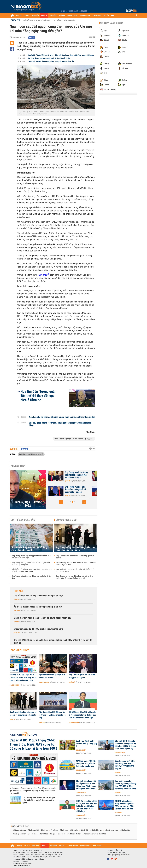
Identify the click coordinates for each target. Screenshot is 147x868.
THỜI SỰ (19, 15)
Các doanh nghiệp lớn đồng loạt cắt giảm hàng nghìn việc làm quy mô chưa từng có (75, 577)
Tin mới (19, 591)
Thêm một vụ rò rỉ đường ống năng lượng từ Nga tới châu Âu (51, 61)
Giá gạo (53, 834)
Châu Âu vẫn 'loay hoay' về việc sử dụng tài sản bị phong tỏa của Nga (31, 549)
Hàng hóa (17, 633)
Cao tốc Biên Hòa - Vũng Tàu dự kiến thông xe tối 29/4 (38, 596)
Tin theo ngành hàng (112, 23)
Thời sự (16, 599)
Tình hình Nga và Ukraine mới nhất (31, 454)
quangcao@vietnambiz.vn (121, 855)
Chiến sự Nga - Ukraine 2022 (28, 504)
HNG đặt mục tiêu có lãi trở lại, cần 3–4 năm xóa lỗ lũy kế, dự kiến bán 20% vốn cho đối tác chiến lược (83, 715)
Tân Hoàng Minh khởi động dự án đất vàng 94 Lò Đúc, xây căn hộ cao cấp (53, 715)
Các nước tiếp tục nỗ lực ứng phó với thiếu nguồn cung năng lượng (76, 570)
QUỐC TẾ (44, 15)
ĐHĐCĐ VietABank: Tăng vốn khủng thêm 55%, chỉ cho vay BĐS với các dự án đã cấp (124, 805)
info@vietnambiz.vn (25, 863)
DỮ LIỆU (106, 15)
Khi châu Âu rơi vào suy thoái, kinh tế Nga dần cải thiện (49, 58)
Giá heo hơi (74, 830)
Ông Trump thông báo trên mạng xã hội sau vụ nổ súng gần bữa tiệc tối (75, 549)
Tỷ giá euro (64, 830)
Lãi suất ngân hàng (111, 830)
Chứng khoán (81, 793)
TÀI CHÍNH (53, 15)
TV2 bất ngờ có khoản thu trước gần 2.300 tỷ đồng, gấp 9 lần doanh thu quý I (39, 800)
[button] (61, 502)
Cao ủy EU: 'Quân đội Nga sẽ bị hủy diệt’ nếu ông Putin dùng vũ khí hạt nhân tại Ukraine (61, 55)
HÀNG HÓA (35, 15)
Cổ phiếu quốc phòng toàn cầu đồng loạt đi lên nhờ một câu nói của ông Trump (32, 570)
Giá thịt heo (44, 834)
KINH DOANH (97, 15)
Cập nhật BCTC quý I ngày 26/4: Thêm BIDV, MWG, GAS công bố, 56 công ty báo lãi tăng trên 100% (23, 678)
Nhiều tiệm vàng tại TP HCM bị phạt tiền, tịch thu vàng (39, 629)
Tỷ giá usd (45, 830)
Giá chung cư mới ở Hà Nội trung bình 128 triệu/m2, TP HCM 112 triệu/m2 (125, 765)
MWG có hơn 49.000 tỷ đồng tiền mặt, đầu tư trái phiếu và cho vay (86, 764)
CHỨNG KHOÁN (72, 15)
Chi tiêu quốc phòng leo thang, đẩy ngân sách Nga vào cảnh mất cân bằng (60, 424)
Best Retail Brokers (74, 834)
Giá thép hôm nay (20, 834)
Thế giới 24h (28, 21)
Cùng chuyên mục (66, 520)
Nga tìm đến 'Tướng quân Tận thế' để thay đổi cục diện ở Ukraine (39, 396)
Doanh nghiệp (15, 685)
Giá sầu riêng (33, 834)
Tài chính (17, 610)
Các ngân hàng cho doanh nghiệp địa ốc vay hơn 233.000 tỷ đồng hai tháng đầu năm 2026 (126, 785)
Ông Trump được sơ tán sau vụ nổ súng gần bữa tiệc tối (75, 557)
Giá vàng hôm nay (20, 830)
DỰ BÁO (27, 15)
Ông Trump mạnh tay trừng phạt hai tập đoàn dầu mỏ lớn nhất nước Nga (87, 475)
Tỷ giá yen (54, 830)
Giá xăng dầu (125, 830)
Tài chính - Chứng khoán (64, 21)
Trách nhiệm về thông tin (22, 866)
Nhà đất (42, 722)
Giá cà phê (84, 830)
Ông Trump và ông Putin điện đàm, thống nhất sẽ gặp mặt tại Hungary (86, 489)
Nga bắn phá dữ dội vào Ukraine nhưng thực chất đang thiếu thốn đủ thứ (62, 417)
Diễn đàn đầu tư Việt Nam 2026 (95, 834)
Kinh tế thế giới (43, 21)
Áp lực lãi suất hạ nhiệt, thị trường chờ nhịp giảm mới (38, 607)
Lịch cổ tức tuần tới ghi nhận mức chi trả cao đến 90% (52, 676)
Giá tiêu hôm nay (96, 830)
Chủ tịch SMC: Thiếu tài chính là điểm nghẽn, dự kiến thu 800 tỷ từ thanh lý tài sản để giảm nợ (53, 641)
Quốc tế (15, 20)
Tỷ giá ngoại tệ (33, 830)
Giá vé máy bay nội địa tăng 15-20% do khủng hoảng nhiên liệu (42, 618)
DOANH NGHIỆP (85, 15)
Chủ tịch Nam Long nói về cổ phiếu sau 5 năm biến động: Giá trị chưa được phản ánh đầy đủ (86, 785)
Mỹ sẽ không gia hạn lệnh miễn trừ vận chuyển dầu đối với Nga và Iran (76, 564)
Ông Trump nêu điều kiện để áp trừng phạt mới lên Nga (31, 577)
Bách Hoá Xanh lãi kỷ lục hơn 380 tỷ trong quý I (87, 744)
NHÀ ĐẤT (62, 15)
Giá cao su (62, 834)
